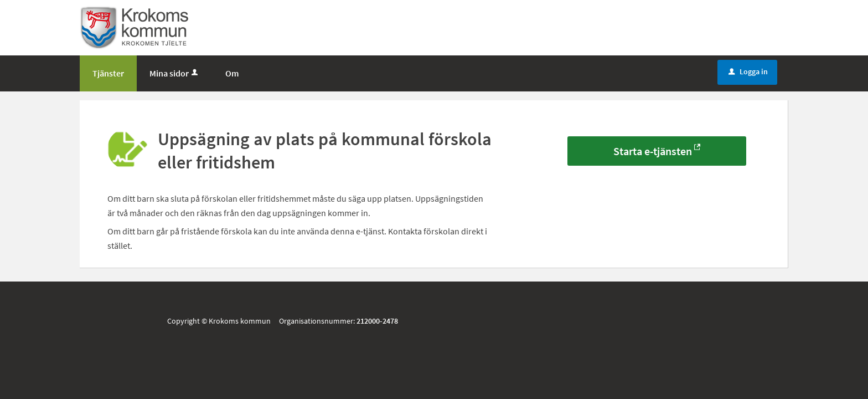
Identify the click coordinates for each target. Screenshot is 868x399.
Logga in (748, 71)
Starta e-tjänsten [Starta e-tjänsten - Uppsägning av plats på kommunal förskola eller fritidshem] (653, 151)
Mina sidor (175, 73)
